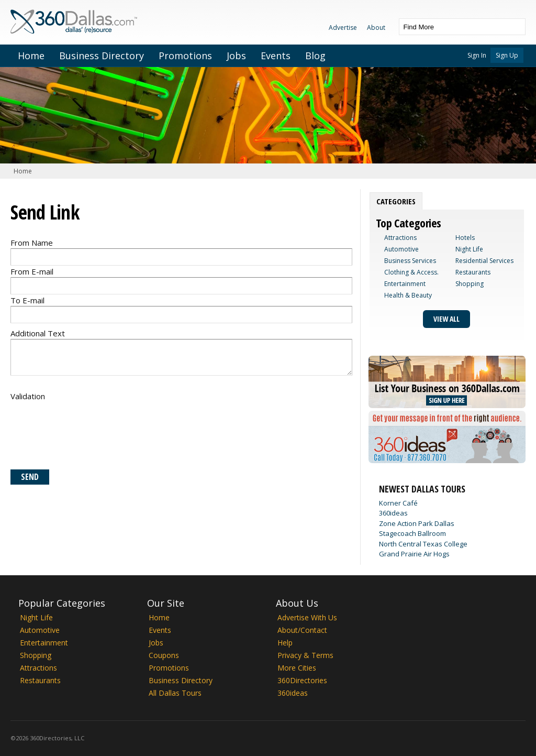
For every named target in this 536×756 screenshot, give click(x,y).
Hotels (465, 238)
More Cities (297, 668)
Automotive (401, 249)
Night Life (469, 249)
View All (446, 319)
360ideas (393, 513)
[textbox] (452, 27)
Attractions (400, 238)
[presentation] (90, 433)
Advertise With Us (307, 617)
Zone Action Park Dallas (417, 523)
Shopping (470, 284)
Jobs (236, 56)
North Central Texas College (423, 544)
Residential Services (484, 261)
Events (276, 56)
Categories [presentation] (396, 201)
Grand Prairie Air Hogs (414, 554)
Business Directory (102, 56)
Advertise (343, 28)
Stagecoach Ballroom (412, 533)
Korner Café (398, 503)
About (376, 28)
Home (31, 56)
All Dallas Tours (175, 693)
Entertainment (405, 284)
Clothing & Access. (411, 272)
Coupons (164, 655)
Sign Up (507, 55)
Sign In (477, 55)
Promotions (185, 56)
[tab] (396, 201)
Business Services (410, 261)
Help (285, 643)
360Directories (302, 680)
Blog (315, 56)
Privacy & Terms (305, 655)
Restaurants (473, 272)
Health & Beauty (408, 295)
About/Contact (302, 630)
